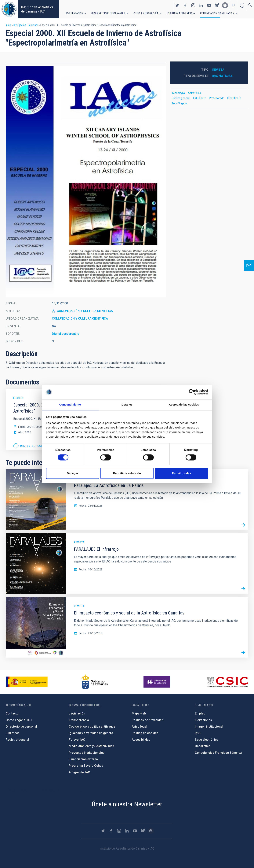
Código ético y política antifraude (92, 727)
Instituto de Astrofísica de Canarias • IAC (37, 9)
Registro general (17, 740)
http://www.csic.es (228, 682)
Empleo (200, 713)
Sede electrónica (207, 740)
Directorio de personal (21, 727)
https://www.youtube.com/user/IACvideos (209, 5)
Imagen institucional (209, 727)
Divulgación (20, 25)
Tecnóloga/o (179, 103)
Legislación (77, 713)
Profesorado (217, 98)
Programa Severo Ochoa (86, 766)
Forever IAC (77, 740)
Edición (18, 398)
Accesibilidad (141, 740)
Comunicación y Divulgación (217, 13)
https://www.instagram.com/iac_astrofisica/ (193, 5)
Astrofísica (194, 93)
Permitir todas (181, 473)
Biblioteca (13, 733)
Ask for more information (249, 265)
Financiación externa (83, 759)
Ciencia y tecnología (146, 13)
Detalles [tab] (127, 404)
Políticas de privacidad (147, 720)
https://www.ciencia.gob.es (27, 682)
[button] (86, 182)
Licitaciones (203, 720)
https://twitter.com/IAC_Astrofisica (177, 5)
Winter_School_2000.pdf (38, 446)
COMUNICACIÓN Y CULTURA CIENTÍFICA (85, 311)
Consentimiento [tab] (70, 404)
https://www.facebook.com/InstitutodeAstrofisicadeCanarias (185, 5)
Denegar (72, 473)
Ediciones (33, 25)
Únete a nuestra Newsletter (127, 804)
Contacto (12, 713)
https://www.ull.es (157, 682)
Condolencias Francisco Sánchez (218, 753)
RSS (198, 733)
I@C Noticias (222, 76)
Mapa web (139, 713)
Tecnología (178, 93)
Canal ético (203, 746)
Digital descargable (65, 334)
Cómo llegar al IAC (19, 720)
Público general (181, 98)
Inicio (9, 25)
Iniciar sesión (242, 5)
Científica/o (234, 98)
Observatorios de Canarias (108, 13)
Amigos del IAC (79, 772)
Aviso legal (139, 727)
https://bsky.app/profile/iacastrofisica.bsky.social (217, 5)
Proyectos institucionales (87, 753)
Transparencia (79, 720)
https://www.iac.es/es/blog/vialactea (225, 5)
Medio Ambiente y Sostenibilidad (91, 746)
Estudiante (200, 98)
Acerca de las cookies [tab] (184, 404)
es (234, 5)
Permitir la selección (127, 473)
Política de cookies (145, 733)
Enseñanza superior (179, 13)
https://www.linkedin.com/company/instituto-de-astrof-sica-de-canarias (201, 5)
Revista (218, 70)
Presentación (75, 13)
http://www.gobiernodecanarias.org (95, 682)
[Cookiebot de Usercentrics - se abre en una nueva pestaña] (192, 392)
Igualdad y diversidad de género (91, 733)
